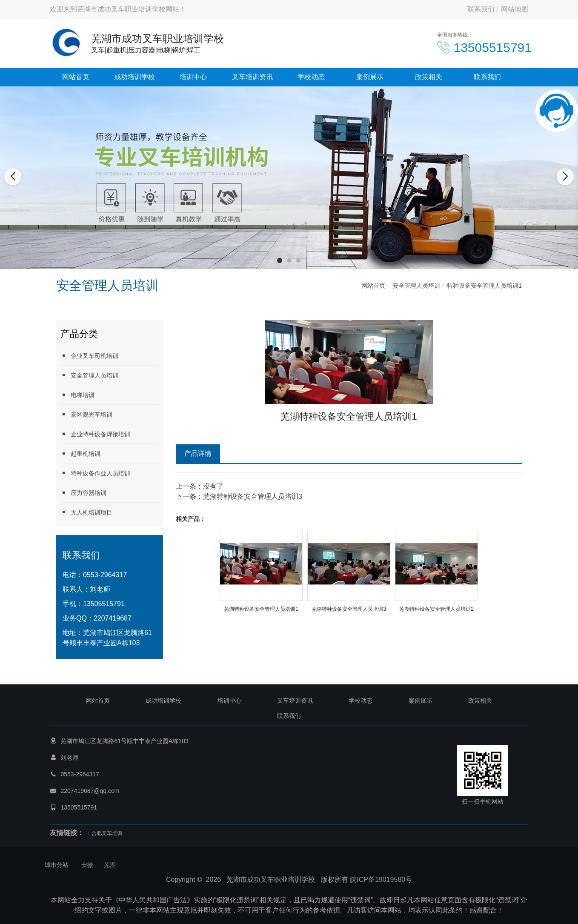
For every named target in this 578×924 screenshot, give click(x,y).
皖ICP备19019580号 (381, 880)
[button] (280, 260)
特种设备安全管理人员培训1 (484, 286)
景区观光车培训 (86, 414)
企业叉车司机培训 (89, 356)
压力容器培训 (83, 493)
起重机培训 (80, 453)
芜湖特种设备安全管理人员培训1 (261, 609)
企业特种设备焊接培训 (95, 434)
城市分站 (57, 865)
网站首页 (76, 77)
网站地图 (515, 9)
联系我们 (481, 9)
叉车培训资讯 (252, 77)
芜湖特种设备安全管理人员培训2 (436, 609)
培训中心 (193, 77)
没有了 (213, 486)
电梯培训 (77, 395)
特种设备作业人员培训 (95, 473)
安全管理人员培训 (416, 286)
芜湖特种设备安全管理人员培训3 (253, 496)
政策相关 (429, 77)
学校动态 (311, 77)
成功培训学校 (134, 77)
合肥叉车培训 (107, 833)
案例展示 (370, 77)
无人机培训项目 (86, 512)
